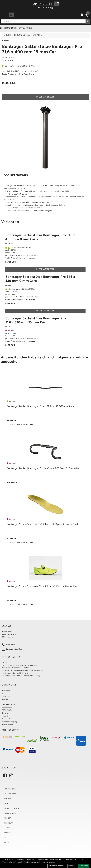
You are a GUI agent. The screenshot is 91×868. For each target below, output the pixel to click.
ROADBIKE (7, 799)
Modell (8, 35)
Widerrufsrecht (8, 725)
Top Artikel (8, 828)
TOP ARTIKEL (7, 710)
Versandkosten (31, 71)
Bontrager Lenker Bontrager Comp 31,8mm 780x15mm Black (41, 407)
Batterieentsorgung (9, 722)
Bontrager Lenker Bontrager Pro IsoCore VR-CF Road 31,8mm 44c (43, 469)
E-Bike (6, 804)
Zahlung (5, 713)
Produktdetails (22, 35)
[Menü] (11, 15)
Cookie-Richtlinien (47, 862)
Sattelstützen (25, 28)
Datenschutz (7, 697)
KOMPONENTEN (10, 28)
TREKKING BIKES (10, 794)
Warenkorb (6, 719)
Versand (5, 716)
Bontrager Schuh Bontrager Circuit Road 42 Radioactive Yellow (42, 587)
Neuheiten (8, 833)
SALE (6, 838)
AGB (3, 694)
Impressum (6, 691)
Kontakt (5, 699)
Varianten (38, 35)
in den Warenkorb (45, 97)
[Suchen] (88, 22)
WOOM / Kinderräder (12, 809)
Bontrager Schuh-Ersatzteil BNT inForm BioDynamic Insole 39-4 (42, 525)
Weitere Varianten (22, 425)
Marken (7, 843)
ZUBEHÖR (7, 818)
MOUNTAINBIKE (10, 789)
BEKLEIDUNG (9, 823)
